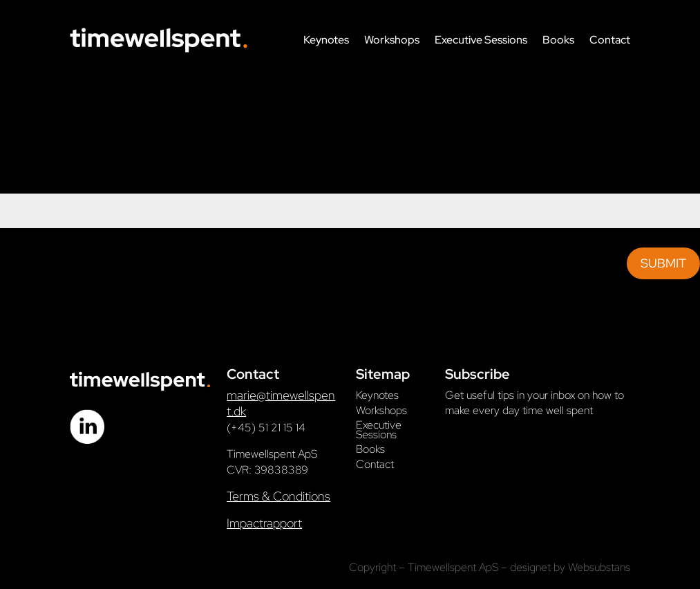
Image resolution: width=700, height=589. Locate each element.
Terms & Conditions (278, 496)
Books (558, 40)
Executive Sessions (481, 40)
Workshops (392, 40)
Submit (663, 263)
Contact (610, 40)
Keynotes (326, 40)
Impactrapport (264, 523)
